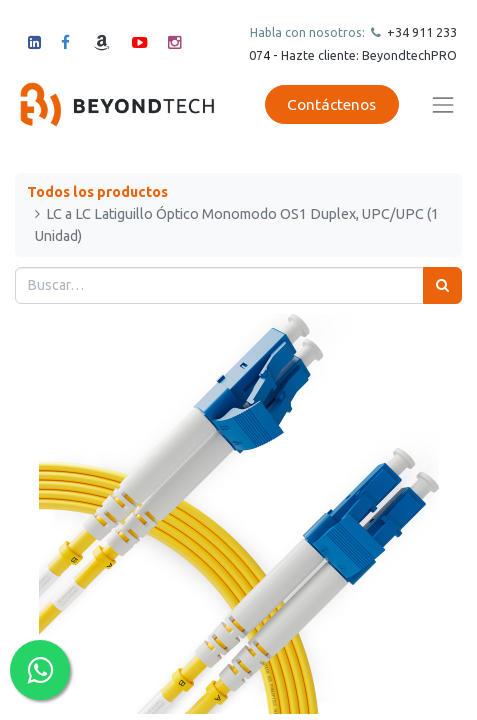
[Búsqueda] (442, 285)
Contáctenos (331, 104)
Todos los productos (97, 192)
